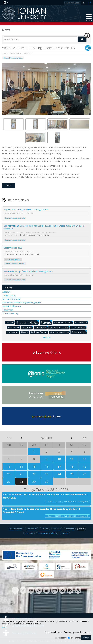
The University (15, 529)
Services (57, 529)
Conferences (79, 327)
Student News (9, 295)
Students (29, 533)
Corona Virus (13, 332)
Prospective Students (47, 533)
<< (9, 438)
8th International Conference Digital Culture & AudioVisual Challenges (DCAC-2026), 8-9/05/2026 (44, 227)
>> (84, 438)
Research (70, 529)
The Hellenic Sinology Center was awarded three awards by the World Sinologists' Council (41, 510)
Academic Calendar (11, 299)
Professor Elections (40, 332)
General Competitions (60, 332)
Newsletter (8, 310)
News (8, 287)
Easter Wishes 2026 (13, 248)
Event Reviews (14, 327)
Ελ (90, 2)
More (4, 628)
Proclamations (82, 322)
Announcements (63, 322)
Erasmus (28, 327)
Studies (45, 529)
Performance (75, 638)
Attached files (14, 260)
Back (9, 185)
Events (46, 322)
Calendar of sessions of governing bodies (22, 303)
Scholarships (79, 332)
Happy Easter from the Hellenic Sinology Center (26, 209)
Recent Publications (12, 306)
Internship (41, 327)
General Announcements (13, 58)
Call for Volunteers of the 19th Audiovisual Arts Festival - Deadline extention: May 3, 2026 (45, 496)
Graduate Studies (60, 327)
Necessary (62, 638)
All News (7, 292)
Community (32, 529)
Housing (25, 332)
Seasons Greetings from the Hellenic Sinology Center (29, 271)
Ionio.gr (65, 533)
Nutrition (10, 322)
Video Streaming (10, 313)
